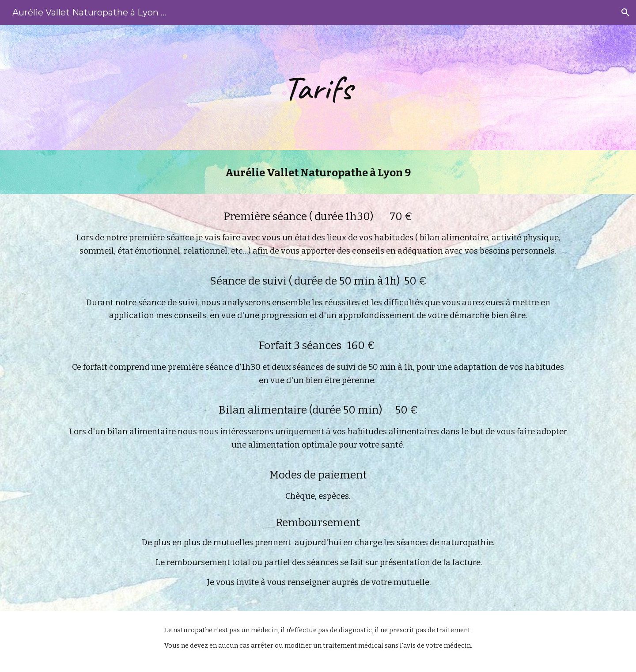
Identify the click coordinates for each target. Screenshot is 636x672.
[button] (625, 12)
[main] (318, 87)
